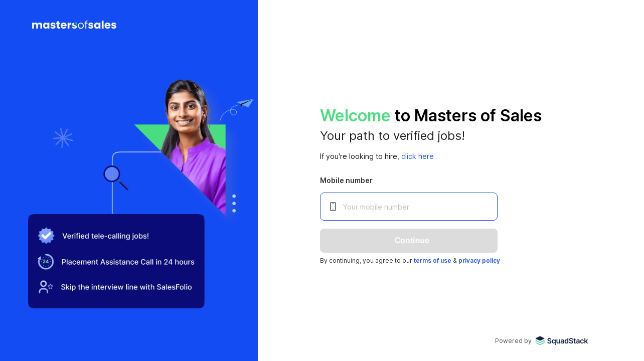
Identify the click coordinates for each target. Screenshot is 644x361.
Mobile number (346, 180)
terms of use (433, 260)
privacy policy (479, 260)
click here (418, 156)
